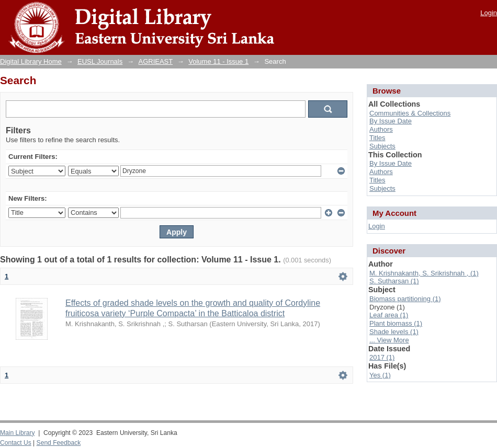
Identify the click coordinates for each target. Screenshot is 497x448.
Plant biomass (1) (396, 323)
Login (489, 13)
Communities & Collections (410, 113)
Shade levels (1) (394, 332)
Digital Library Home (31, 61)
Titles (377, 138)
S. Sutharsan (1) (394, 281)
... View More (389, 340)
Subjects (382, 146)
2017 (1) (382, 357)
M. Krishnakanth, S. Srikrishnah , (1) (424, 273)
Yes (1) (380, 375)
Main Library (17, 433)
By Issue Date (391, 121)
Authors (381, 129)
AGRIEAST (156, 61)
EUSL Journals (100, 61)
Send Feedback (59, 443)
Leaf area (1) (389, 315)
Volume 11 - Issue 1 (218, 61)
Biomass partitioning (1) (405, 299)
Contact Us (16, 443)
